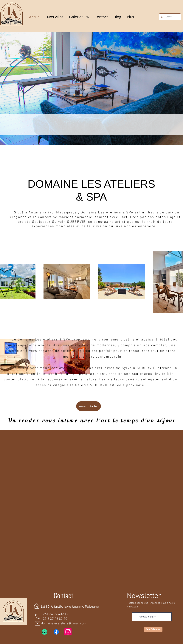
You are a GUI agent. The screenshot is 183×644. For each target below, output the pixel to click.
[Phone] (38, 617)
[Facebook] (56, 632)
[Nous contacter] (89, 406)
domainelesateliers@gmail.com (64, 624)
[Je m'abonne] (153, 629)
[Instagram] (68, 632)
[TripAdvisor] (44, 632)
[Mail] (38, 623)
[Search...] (170, 17)
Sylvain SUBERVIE (69, 222)
